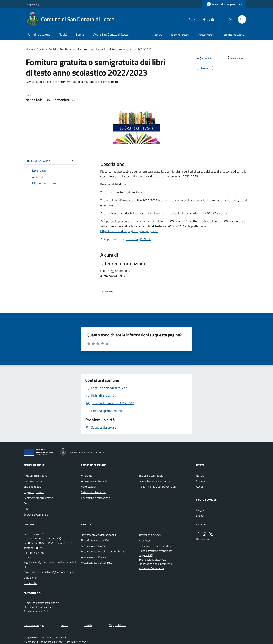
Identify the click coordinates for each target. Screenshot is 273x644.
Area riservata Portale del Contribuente (104, 551)
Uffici (27, 509)
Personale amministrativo (38, 498)
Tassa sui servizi (180, 35)
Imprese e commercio (151, 475)
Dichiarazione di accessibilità (155, 546)
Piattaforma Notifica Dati (95, 540)
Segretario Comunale (36, 515)
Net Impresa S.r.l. (59, 637)
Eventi (200, 516)
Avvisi (52, 49)
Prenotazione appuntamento (155, 564)
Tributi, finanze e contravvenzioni (157, 487)
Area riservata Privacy (94, 557)
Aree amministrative (35, 475)
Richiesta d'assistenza (151, 568)
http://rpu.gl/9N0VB (139, 239)
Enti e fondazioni (33, 487)
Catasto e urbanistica (93, 492)
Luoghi (200, 510)
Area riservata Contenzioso (97, 563)
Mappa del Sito (117, 625)
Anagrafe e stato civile (94, 481)
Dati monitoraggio (34, 625)
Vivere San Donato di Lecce (111, 34)
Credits (88, 625)
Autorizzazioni (89, 487)
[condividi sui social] (205, 58)
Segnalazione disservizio (153, 559)
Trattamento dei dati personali (98, 535)
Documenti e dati (34, 481)
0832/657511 (43, 548)
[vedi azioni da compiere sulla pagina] (235, 58)
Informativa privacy (150, 535)
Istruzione (157, 35)
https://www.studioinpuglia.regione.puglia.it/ (129, 231)
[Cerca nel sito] (241, 19)
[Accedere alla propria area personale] (224, 4)
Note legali (145, 540)
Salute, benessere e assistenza (156, 481)
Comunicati (202, 481)
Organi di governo (34, 492)
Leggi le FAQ (146, 555)
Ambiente (87, 475)
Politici (27, 503)
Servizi (80, 34)
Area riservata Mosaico (94, 546)
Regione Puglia (34, 4)
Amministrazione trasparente (155, 551)
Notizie (200, 475)
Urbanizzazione (205, 35)
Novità (63, 34)
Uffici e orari (30, 578)
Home (29, 49)
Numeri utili (30, 583)
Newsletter (203, 539)
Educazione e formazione (95, 498)
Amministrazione (39, 34)
